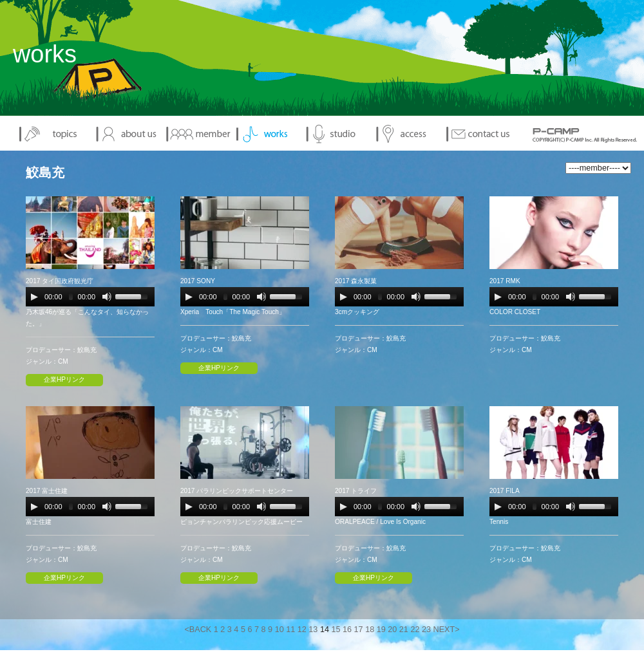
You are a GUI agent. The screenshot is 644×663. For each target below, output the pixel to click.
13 (313, 630)
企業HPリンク (64, 379)
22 (415, 630)
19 (381, 630)
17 (359, 630)
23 (426, 630)
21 (404, 630)
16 (347, 630)
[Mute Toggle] (107, 297)
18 (370, 630)
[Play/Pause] (34, 297)
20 (392, 630)
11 (290, 630)
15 (336, 630)
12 (302, 630)
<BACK (198, 630)
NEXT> (447, 630)
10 (279, 630)
